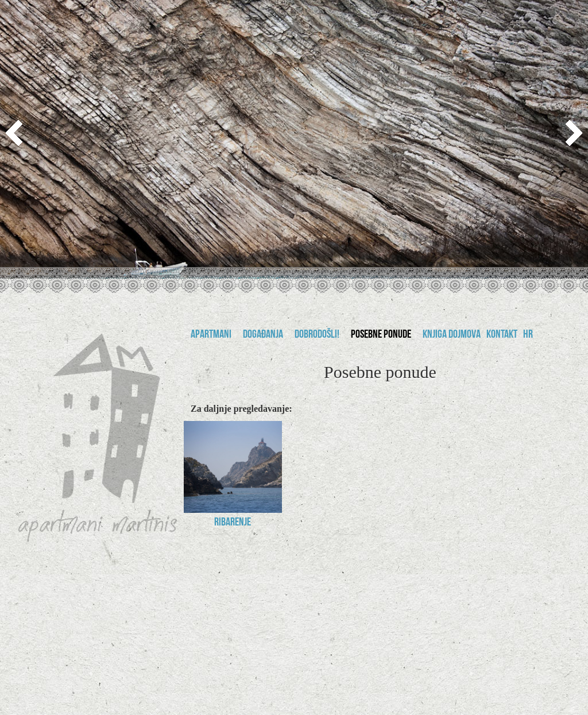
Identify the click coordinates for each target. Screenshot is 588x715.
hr (528, 335)
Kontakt (502, 335)
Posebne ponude (381, 335)
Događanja (263, 335)
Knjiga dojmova (452, 335)
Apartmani (211, 335)
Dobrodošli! (317, 335)
